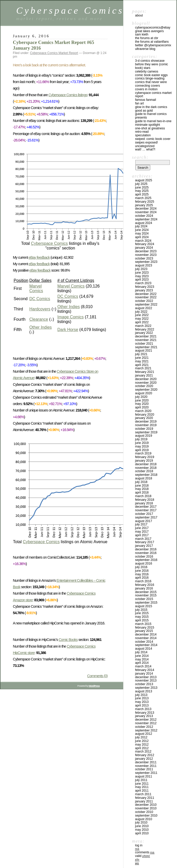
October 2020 (144, 386)
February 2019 (145, 457)
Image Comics (70, 317)
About (139, 15)
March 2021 (143, 368)
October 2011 (144, 769)
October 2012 (144, 727)
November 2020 (146, 383)
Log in (139, 845)
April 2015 (142, 620)
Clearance (39, 319)
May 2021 (142, 361)
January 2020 (144, 418)
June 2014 (142, 656)
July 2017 (141, 524)
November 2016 (146, 553)
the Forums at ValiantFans (152, 42)
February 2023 (145, 287)
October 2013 (144, 684)
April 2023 (142, 280)
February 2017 (145, 542)
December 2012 (146, 720)
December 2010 (146, 805)
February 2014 (145, 670)
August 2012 (144, 734)
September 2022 (146, 305)
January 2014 (144, 674)
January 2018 (144, 503)
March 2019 (143, 453)
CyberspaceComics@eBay (153, 28)
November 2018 (146, 468)
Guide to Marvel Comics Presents (151, 116)
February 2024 (145, 244)
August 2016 (144, 563)
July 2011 (141, 780)
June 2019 (142, 443)
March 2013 (143, 709)
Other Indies (69, 307)
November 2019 (146, 425)
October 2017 (144, 514)
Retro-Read (142, 132)
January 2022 (144, 333)
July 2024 (141, 226)
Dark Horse (68, 330)
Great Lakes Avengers (149, 31)
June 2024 (142, 230)
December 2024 (146, 209)
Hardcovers (40, 309)
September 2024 (146, 219)
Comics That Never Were (151, 82)
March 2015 (143, 624)
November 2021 (146, 340)
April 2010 (142, 833)
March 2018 (143, 496)
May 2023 (142, 276)
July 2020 (141, 397)
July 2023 (141, 269)
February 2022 (145, 329)
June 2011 (142, 784)
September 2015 (146, 603)
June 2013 (142, 698)
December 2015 (146, 592)
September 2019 (146, 432)
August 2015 (144, 606)
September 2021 (146, 347)
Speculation (143, 135)
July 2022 (141, 312)
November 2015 (146, 595)
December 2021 (146, 336)
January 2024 (144, 248)
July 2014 (141, 652)
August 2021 (144, 351)
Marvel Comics (36, 288)
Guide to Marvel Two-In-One (153, 121)
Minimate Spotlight (148, 125)
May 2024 (142, 234)
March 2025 (143, 198)
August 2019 (144, 436)
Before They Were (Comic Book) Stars (152, 66)
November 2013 (146, 681)
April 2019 (142, 450)
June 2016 (142, 571)
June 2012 (142, 741)
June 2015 (142, 613)
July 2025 (141, 184)
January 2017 (144, 546)
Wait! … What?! (145, 149)
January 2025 (144, 205)
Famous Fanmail (145, 100)
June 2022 (142, 315)
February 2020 (145, 415)
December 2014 (146, 634)
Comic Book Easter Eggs (151, 75)
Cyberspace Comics (70, 10)
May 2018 (142, 489)
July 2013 (141, 695)
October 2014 (144, 642)
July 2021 (141, 354)
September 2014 (146, 645)
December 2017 (146, 507)
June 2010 (142, 826)
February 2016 (145, 585)
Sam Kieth (142, 34)
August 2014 (144, 649)
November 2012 (146, 723)
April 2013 (142, 705)
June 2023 (142, 273)
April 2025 (142, 194)
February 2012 (145, 755)
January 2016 (144, 588)
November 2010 (146, 808)
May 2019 (142, 446)
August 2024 (144, 223)
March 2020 (143, 411)
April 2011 (142, 791)
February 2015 (145, 628)
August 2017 (144, 521)
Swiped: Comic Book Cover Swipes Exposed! (153, 141)
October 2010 (144, 812)
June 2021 (142, 358)
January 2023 (144, 290)
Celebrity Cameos (147, 71)
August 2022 (144, 308)
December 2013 (146, 677)
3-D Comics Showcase (150, 61)
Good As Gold (144, 111)
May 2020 (142, 404)
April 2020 (142, 407)
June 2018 (142, 486)
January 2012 (144, 759)
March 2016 (143, 581)
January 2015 (144, 631)
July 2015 (141, 610)
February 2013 (145, 713)
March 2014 (143, 666)
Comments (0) (97, 676)
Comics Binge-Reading (150, 78)
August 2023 (144, 265)
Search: (140, 157)
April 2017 (142, 535)
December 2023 (146, 251)
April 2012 (142, 748)
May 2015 (142, 617)
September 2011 (146, 773)
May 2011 (142, 787)
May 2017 (142, 532)
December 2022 (146, 294)
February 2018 (145, 500)
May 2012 (142, 745)
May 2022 (142, 319)
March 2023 (143, 283)
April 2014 (142, 663)
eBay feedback (39, 257)
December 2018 (146, 464)
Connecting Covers (148, 86)
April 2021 (142, 365)
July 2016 (141, 567)
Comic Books (68, 640)
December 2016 (146, 549)
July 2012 (141, 737)
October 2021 (144, 344)
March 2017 (143, 539)
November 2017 (146, 510)
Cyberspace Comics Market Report (54, 53)
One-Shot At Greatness (150, 128)
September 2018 (146, 475)
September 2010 (146, 816)
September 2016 (146, 560)
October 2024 (144, 216)
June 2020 (142, 400)
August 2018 (144, 478)
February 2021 (145, 372)
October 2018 (144, 471)
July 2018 (141, 482)
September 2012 (146, 730)
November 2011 (146, 766)
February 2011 (145, 798)
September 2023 (146, 262)
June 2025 (142, 187)
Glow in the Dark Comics (151, 107)
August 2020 (144, 393)
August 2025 (144, 180)
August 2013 (144, 691)
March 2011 (143, 794)
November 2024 (146, 212)
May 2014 (142, 659)
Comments (145, 852)
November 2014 (146, 638)
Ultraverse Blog (145, 49)
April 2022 (142, 322)
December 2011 (146, 762)
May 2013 (142, 702)
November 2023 (146, 255)
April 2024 (142, 237)
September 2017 (146, 517)
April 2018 (142, 493)
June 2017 (142, 528)
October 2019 (144, 429)
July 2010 (141, 822)
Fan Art (139, 103)
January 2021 (144, 375)
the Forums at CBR (147, 38)
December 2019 (146, 422)
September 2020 (146, 390)
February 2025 (145, 202)
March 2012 (143, 751)
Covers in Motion (146, 89)
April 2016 (142, 578)
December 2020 (146, 379)
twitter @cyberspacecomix (153, 45)
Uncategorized (145, 146)
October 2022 (144, 301)
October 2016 (144, 557)
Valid (143, 856)
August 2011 (144, 776)
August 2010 (144, 819)
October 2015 (144, 599)
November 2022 (146, 297)
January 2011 (144, 801)
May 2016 (142, 574)
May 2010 (142, 830)
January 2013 (144, 716)
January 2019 (144, 461)
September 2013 (146, 688)
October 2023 (144, 258)
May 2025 (142, 191)
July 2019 (141, 439)
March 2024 (143, 241)
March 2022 (143, 326)
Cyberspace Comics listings (68, 95)
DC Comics (40, 299)
